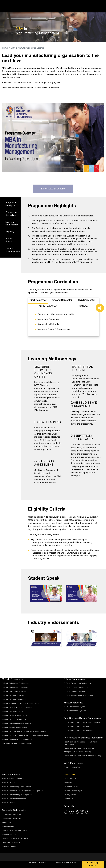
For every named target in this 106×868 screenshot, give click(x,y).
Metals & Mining (9, 835)
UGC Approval (70, 779)
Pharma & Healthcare (11, 843)
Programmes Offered (73, 768)
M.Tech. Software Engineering (15, 700)
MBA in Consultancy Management (16, 787)
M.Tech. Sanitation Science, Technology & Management (26, 736)
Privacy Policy (70, 795)
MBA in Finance (9, 803)
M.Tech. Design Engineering (14, 720)
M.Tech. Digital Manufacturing (14, 716)
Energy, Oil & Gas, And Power (15, 831)
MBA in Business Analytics (13, 779)
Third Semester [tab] (86, 301)
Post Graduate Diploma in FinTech (78, 727)
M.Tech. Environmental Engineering (17, 740)
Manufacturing (8, 827)
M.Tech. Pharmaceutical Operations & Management (24, 732)
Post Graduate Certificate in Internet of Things (83, 756)
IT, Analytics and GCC (11, 815)
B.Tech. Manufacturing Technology (78, 696)
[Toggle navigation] (100, 6)
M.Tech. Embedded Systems (14, 692)
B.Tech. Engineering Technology (78, 684)
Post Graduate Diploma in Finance (78, 731)
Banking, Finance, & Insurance (15, 839)
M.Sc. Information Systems (75, 711)
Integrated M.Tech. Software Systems (18, 744)
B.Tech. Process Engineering (76, 688)
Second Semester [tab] (62, 301)
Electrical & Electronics (12, 819)
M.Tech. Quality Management (14, 728)
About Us (68, 783)
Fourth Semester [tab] (47, 307)
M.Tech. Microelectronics (13, 712)
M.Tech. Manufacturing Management (17, 724)
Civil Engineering (9, 847)
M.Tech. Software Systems (13, 696)
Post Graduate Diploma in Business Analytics (83, 723)
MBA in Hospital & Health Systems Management (22, 791)
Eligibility (10, 232)
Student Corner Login (73, 791)
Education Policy (71, 787)
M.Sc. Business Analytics (74, 707)
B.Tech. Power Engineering (75, 692)
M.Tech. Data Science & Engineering (18, 708)
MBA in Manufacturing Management (17, 795)
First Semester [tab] (38, 301)
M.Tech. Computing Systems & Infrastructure (21, 704)
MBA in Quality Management (14, 799)
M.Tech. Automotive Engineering (16, 684)
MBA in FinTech (9, 783)
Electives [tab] (82, 307)
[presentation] (25, 593)
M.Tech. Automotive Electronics (15, 688)
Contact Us (69, 799)
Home (5, 48)
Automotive (7, 823)
